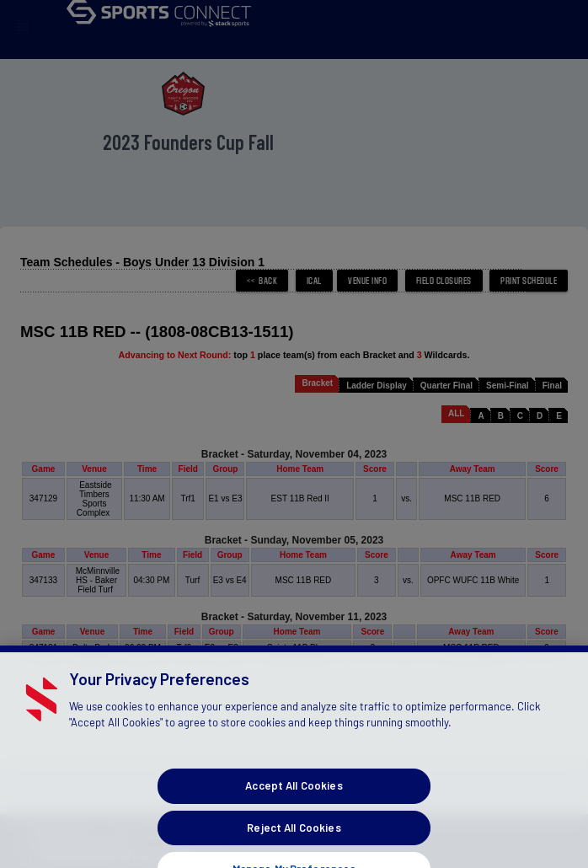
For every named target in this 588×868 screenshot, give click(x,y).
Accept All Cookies (294, 814)
